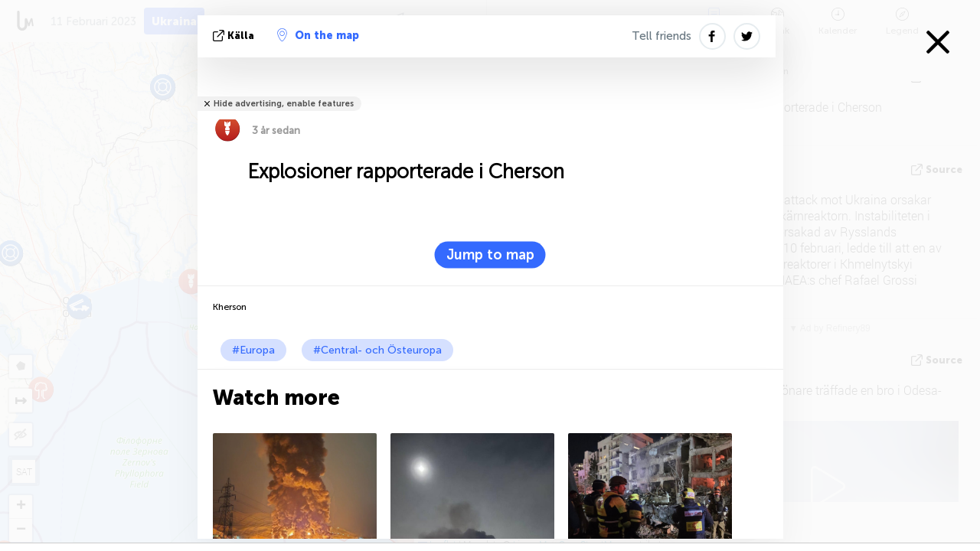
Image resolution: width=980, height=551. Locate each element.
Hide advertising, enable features (284, 104)
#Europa (253, 350)
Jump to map (490, 255)
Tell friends (661, 36)
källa (235, 36)
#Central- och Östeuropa (377, 350)
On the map (318, 35)
